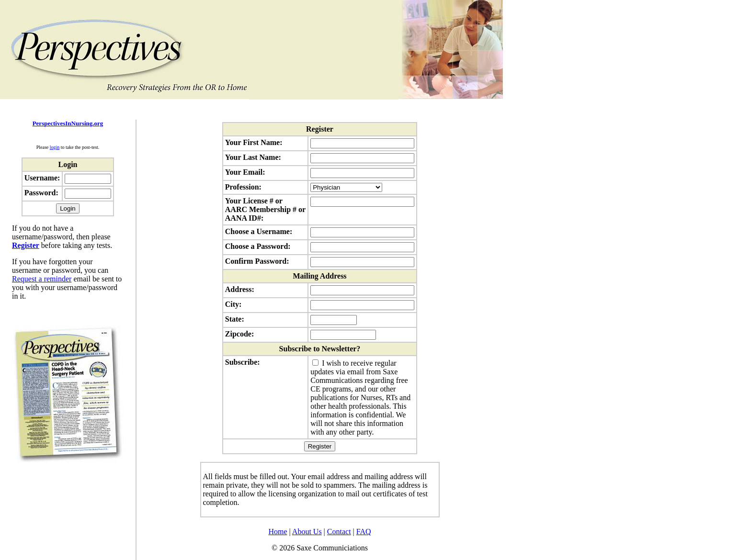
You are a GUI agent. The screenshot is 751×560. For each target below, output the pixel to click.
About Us (307, 532)
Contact (339, 532)
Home (278, 532)
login (55, 147)
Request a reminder (42, 279)
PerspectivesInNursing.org (68, 123)
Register (26, 245)
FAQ (364, 532)
